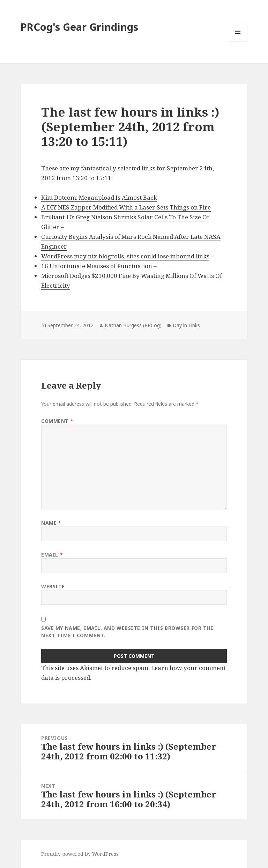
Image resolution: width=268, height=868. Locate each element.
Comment (57, 421)
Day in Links (186, 325)
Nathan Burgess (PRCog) (133, 325)
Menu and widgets (238, 41)
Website (53, 586)
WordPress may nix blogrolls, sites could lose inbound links (125, 256)
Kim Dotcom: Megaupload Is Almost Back (99, 197)
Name (51, 523)
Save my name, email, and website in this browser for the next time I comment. (127, 632)
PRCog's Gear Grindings (79, 27)
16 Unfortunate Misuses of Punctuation (97, 266)
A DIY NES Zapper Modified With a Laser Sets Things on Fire (126, 207)
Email (52, 555)
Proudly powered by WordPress (80, 854)
